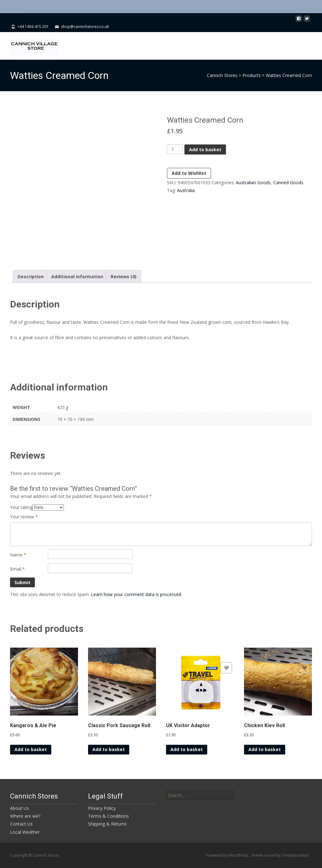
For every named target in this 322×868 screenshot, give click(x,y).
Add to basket (205, 149)
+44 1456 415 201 (33, 27)
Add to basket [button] (31, 749)
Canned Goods (288, 182)
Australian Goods (253, 182)
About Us (19, 808)
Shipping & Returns (107, 824)
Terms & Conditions (108, 816)
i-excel (270, 855)
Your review (24, 517)
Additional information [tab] (77, 276)
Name (18, 555)
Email (17, 569)
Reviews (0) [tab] (124, 276)
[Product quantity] (175, 149)
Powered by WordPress (228, 855)
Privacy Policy (102, 808)
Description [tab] (31, 276)
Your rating (21, 507)
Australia (186, 190)
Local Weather (25, 832)
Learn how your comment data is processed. (136, 594)
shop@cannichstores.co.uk (85, 27)
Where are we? (25, 816)
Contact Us (21, 824)
